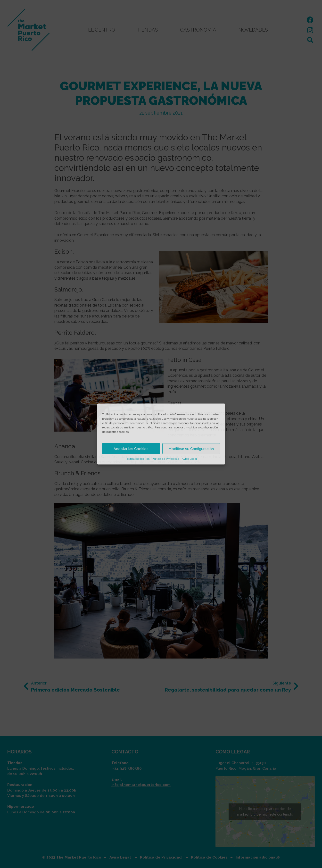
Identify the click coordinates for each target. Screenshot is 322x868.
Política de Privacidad (166, 459)
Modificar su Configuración (191, 449)
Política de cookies (137, 459)
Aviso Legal (189, 459)
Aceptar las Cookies (131, 449)
